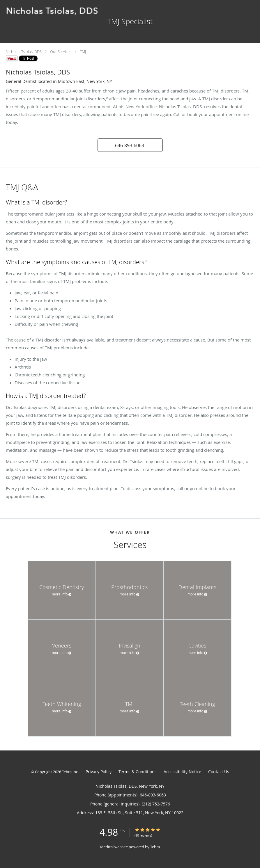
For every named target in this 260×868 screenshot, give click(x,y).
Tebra (155, 847)
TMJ (83, 51)
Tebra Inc (70, 772)
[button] (130, 145)
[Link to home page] (52, 11)
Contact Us (219, 772)
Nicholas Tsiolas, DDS (24, 51)
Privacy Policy (99, 772)
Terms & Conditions (138, 772)
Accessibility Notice (182, 772)
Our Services (61, 51)
